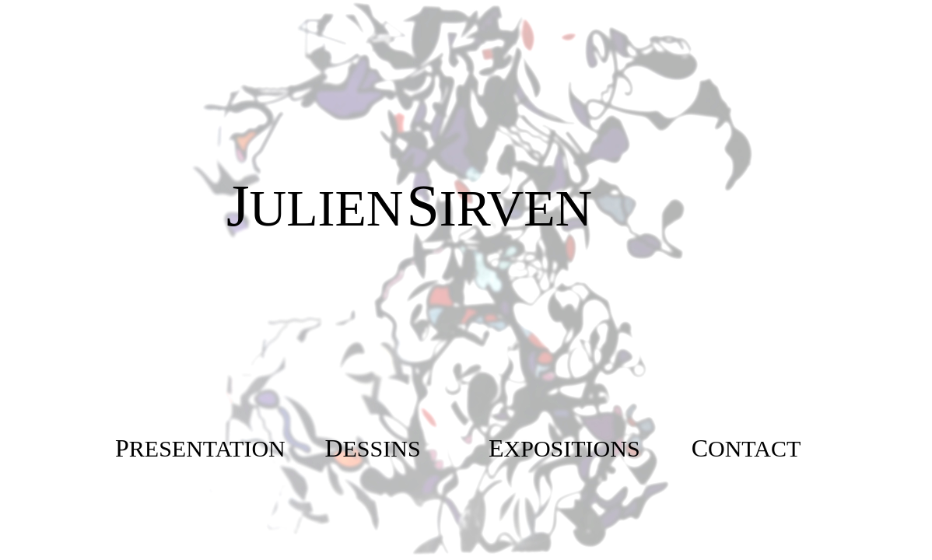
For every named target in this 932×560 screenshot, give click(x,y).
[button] (200, 448)
